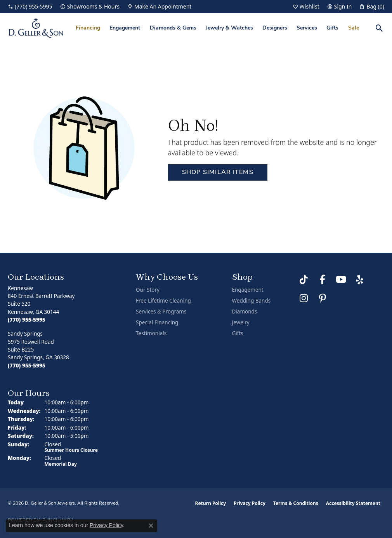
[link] (30, 7)
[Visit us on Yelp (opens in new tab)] (360, 280)
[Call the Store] (27, 320)
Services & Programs (161, 312)
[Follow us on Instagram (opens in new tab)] (304, 298)
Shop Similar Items (218, 172)
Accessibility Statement (353, 503)
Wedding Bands (252, 301)
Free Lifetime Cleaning (163, 301)
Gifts (332, 28)
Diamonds (245, 312)
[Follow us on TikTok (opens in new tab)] (304, 280)
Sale (354, 28)
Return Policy (211, 503)
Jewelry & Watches (229, 28)
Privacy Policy (250, 503)
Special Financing (157, 322)
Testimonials (151, 333)
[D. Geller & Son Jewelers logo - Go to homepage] (36, 28)
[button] (306, 7)
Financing (88, 28)
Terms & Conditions (296, 503)
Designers (275, 28)
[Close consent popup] (151, 526)
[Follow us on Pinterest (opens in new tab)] (323, 298)
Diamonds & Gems (173, 28)
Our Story (148, 290)
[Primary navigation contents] (217, 28)
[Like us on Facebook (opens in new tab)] (323, 280)
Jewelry (241, 322)
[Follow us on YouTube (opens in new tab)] (341, 280)
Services (307, 28)
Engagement (125, 28)
